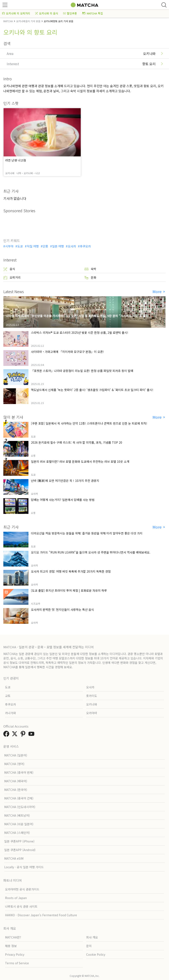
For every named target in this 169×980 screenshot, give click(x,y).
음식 (9, 269)
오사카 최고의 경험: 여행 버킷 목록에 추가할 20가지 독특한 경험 (71, 571)
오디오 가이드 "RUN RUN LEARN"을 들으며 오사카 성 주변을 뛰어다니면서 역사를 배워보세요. (91, 552)
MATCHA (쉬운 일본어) (19, 824)
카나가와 (10, 713)
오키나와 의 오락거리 (16, 13)
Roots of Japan (16, 898)
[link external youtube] (32, 735)
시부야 (9, 246)
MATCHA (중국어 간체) (19, 798)
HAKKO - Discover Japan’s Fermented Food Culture (41, 915)
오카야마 (92, 713)
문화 (90, 277)
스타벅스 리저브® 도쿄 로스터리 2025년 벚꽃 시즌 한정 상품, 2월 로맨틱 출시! (80, 333)
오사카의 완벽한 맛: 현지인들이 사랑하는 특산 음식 (62, 610)
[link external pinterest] (24, 735)
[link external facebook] (7, 735)
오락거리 (12, 277)
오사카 (72, 246)
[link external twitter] (15, 735)
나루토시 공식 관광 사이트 (21, 906)
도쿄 (20, 246)
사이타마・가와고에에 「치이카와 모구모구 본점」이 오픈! (67, 352)
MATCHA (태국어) (16, 781)
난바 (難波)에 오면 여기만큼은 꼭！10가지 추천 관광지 (65, 481)
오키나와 (92, 704)
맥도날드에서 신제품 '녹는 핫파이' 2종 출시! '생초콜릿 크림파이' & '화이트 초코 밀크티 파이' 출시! (92, 390)
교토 (8, 696)
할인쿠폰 (70, 13)
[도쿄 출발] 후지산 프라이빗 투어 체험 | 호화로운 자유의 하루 (69, 590)
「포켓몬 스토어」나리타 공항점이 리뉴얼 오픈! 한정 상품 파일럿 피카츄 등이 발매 (82, 371)
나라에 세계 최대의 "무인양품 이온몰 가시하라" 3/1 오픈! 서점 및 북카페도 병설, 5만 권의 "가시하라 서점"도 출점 (77, 316)
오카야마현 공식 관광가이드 (22, 889)
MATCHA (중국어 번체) (19, 772)
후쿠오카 (85, 246)
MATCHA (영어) (14, 764)
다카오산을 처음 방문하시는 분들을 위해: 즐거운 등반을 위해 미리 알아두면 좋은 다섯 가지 (87, 533)
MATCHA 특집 (92, 13)
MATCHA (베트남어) (17, 815)
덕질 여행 (33, 246)
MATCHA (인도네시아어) (20, 807)
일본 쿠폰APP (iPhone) (19, 841)
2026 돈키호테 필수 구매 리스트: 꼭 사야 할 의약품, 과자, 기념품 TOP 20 (77, 442)
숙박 (90, 269)
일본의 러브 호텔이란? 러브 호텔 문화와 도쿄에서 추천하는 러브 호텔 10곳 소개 (80, 461)
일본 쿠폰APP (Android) (20, 850)
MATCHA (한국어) (16, 790)
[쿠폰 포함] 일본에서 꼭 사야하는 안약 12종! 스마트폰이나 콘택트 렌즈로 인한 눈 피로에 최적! (89, 423)
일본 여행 (58, 246)
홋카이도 (92, 696)
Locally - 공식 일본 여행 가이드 (24, 867)
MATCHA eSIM (14, 858)
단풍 (45, 246)
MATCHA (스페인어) (17, 833)
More (157, 292)
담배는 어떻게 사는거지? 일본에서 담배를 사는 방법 (63, 500)
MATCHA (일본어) (16, 755)
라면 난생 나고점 (16, 160)
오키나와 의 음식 (47, 13)
